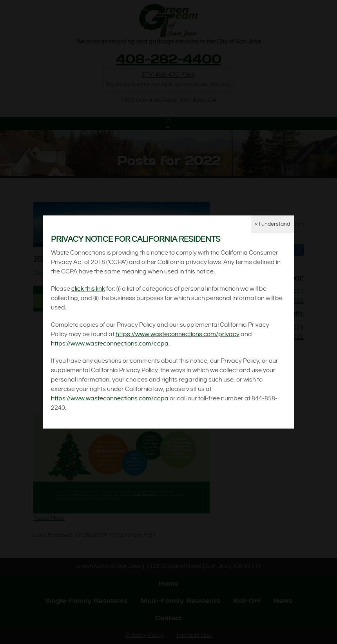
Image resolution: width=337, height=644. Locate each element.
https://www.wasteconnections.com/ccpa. (110, 344)
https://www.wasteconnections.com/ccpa (110, 399)
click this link (88, 289)
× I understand (272, 224)
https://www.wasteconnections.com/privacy (178, 334)
